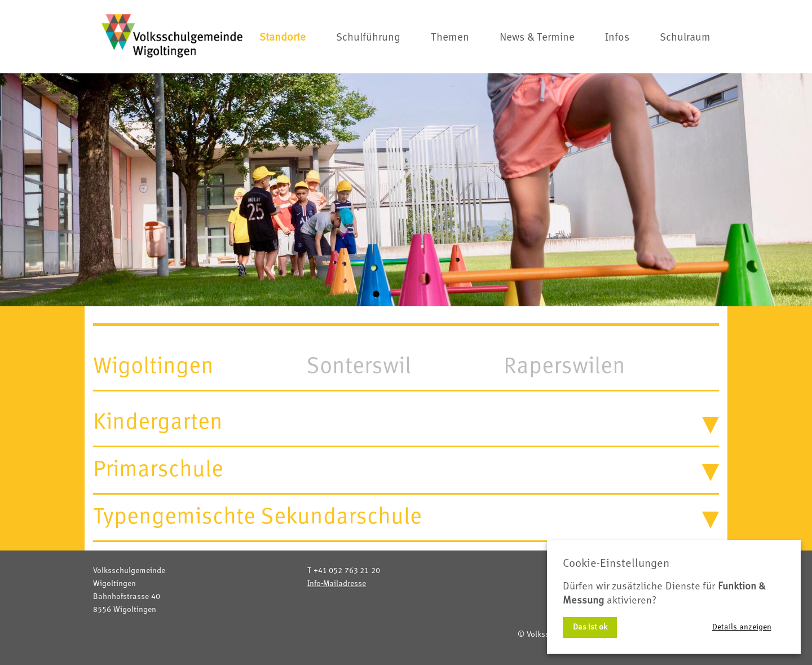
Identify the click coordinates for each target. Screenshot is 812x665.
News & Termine (537, 38)
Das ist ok (590, 627)
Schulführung (368, 38)
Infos (617, 38)
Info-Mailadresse (337, 584)
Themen (450, 38)
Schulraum (685, 38)
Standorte (283, 38)
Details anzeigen (742, 627)
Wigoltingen (153, 367)
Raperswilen (564, 367)
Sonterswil (359, 367)
